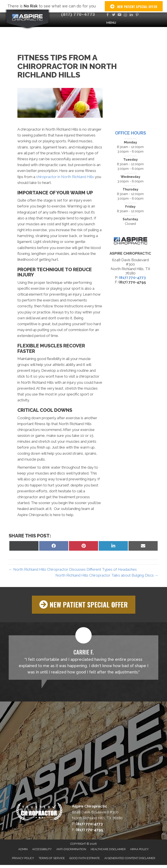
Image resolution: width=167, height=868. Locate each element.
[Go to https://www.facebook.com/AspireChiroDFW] (108, 15)
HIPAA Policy (139, 849)
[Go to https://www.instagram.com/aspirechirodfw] (125, 15)
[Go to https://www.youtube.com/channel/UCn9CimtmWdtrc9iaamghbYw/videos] (119, 15)
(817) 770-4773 (78, 14)
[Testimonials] (83, 657)
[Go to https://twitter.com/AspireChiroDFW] (114, 15)
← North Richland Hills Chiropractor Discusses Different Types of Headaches (73, 569)
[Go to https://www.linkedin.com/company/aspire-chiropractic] (131, 15)
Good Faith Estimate (85, 858)
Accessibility (42, 849)
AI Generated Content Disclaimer (130, 858)
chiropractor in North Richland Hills (65, 177)
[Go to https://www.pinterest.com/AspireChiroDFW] (137, 15)
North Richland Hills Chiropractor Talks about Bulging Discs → (107, 575)
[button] (84, 605)
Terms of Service (52, 858)
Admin (23, 849)
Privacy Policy (23, 858)
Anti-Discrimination (71, 849)
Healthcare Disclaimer (108, 849)
